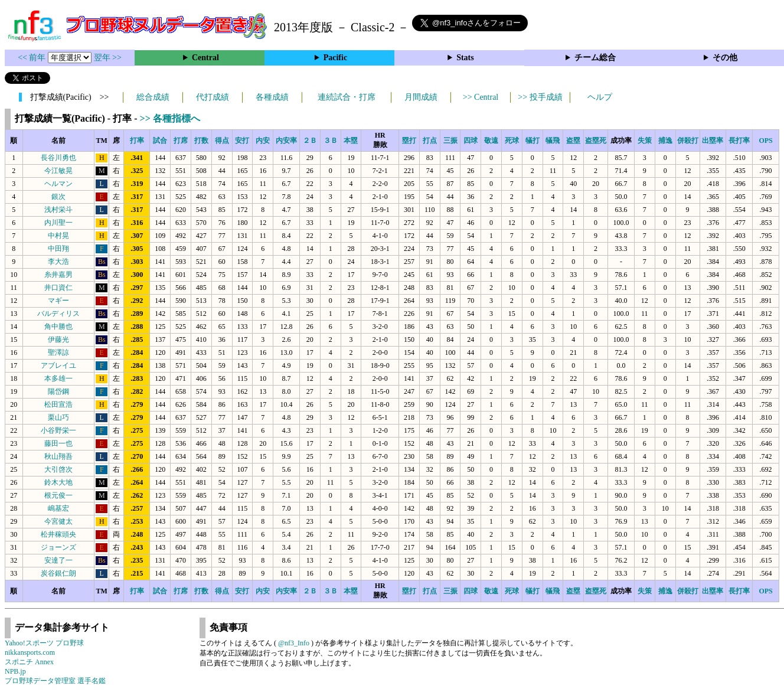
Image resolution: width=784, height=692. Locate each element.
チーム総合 (595, 58)
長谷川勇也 (58, 158)
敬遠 (491, 141)
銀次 (58, 197)
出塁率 (713, 141)
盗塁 (573, 141)
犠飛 (553, 141)
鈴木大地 (58, 482)
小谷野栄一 (58, 430)
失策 (645, 141)
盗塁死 (596, 141)
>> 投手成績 (540, 97)
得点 (222, 141)
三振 (450, 141)
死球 (512, 141)
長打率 (739, 141)
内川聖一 (58, 223)
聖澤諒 (58, 352)
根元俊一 (58, 495)
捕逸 (665, 141)
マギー (58, 301)
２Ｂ (310, 141)
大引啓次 (58, 469)
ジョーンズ (58, 547)
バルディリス (58, 314)
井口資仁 (58, 288)
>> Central (481, 97)
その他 (725, 58)
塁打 (409, 141)
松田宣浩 (58, 404)
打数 (201, 141)
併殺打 (688, 141)
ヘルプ (600, 97)
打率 (137, 141)
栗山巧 (58, 417)
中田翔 (58, 249)
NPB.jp (15, 671)
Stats (465, 58)
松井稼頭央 (58, 534)
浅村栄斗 (58, 210)
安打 (242, 141)
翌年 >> (108, 58)
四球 (471, 141)
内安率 (286, 141)
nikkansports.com (30, 652)
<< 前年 (33, 58)
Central (205, 58)
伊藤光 (58, 340)
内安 (263, 141)
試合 (160, 141)
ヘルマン (58, 184)
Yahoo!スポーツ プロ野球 (44, 643)
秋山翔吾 (58, 456)
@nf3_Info (294, 643)
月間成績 (421, 97)
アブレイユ (58, 365)
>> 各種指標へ (170, 118)
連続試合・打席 (347, 97)
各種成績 (272, 97)
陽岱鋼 (58, 391)
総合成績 (153, 97)
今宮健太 (58, 521)
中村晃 (58, 236)
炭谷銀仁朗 (58, 573)
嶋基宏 (58, 508)
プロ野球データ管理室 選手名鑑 (55, 681)
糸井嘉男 (58, 275)
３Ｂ (331, 141)
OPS (765, 141)
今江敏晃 (58, 171)
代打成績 (213, 97)
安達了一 (58, 560)
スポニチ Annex (29, 662)
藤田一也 (58, 443)
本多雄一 (58, 378)
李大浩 (58, 262)
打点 (430, 141)
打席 (181, 141)
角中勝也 (58, 327)
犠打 (533, 141)
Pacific (335, 58)
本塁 (351, 141)
